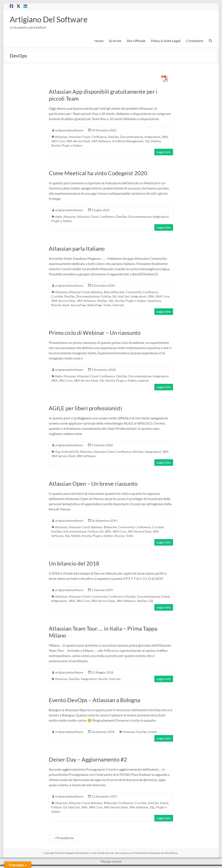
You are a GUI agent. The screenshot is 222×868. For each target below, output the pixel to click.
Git (114, 296)
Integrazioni (152, 137)
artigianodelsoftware (69, 130)
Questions (154, 301)
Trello (107, 305)
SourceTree (78, 305)
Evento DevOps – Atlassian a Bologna (94, 700)
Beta (107, 292)
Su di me (115, 41)
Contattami (195, 41)
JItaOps (102, 301)
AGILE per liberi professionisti (85, 408)
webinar (144, 380)
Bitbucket (118, 292)
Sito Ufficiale (136, 41)
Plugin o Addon (72, 145)
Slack (66, 305)
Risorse (56, 305)
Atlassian (61, 137)
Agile (59, 217)
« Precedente (64, 838)
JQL (147, 141)
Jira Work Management (128, 141)
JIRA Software (101, 141)
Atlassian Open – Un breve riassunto (93, 484)
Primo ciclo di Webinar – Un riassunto (95, 333)
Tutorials (118, 305)
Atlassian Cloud (79, 137)
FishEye (106, 296)
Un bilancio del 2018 (74, 563)
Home (99, 41)
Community (133, 292)
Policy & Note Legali (166, 41)
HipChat (123, 296)
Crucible (57, 296)
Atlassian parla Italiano (77, 248)
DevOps (113, 137)
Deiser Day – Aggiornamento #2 (88, 759)
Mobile (156, 141)
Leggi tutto (164, 152)
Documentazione (132, 137)
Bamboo (97, 292)
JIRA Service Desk (78, 141)
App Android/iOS (67, 452)
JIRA (165, 137)
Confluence (99, 137)
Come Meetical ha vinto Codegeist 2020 (98, 173)
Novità (56, 145)
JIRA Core (58, 141)
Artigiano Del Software (49, 19)
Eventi (166, 596)
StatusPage (95, 305)
